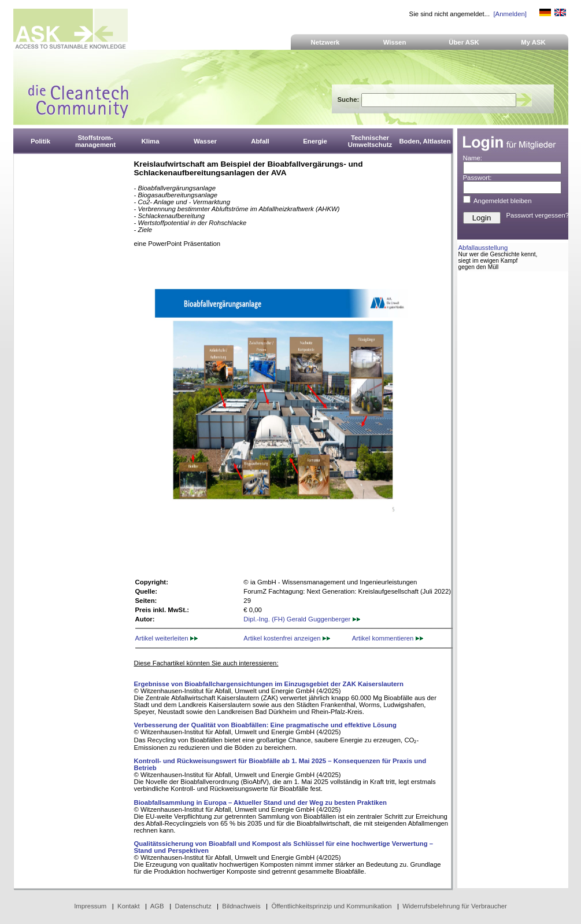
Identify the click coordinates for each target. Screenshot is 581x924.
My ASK (533, 42)
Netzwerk (325, 42)
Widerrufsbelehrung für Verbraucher (455, 906)
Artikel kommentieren (388, 638)
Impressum (90, 906)
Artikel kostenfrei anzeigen (286, 638)
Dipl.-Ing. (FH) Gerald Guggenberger (301, 619)
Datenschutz (193, 906)
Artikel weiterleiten (166, 638)
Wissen (395, 42)
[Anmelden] (510, 14)
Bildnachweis (241, 906)
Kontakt (129, 906)
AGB (157, 906)
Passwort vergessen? (538, 215)
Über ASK (464, 42)
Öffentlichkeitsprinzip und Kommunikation (331, 906)
